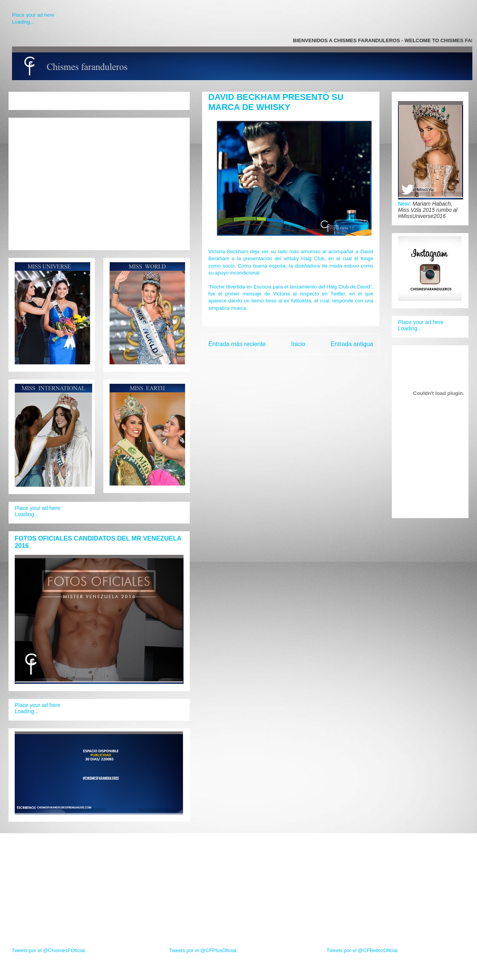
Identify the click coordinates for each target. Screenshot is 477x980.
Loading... (23, 22)
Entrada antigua (352, 344)
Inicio (298, 344)
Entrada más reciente (237, 344)
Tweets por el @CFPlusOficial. (203, 950)
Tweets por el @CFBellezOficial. (363, 950)
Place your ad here (33, 15)
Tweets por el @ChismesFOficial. (49, 950)
